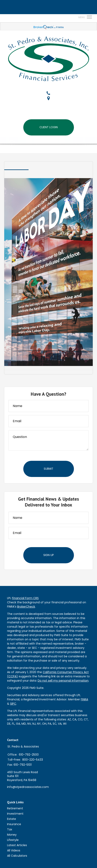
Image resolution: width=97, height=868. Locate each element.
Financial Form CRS (25, 598)
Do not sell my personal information (63, 681)
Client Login (49, 127)
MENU (11, 141)
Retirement (15, 808)
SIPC (13, 704)
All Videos (14, 850)
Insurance (14, 824)
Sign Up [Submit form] (49, 555)
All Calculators (17, 856)
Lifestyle (13, 840)
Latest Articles (17, 845)
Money (12, 835)
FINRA (84, 699)
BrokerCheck (26, 607)
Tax (10, 829)
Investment (15, 814)
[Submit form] (49, 469)
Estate (12, 819)
